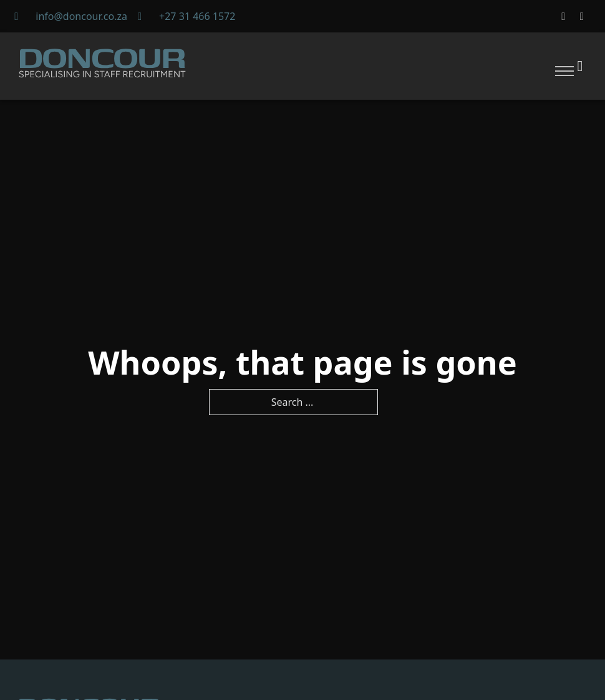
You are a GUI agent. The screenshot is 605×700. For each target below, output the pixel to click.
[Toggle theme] (580, 66)
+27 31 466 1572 (197, 16)
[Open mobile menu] (564, 71)
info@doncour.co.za (81, 16)
